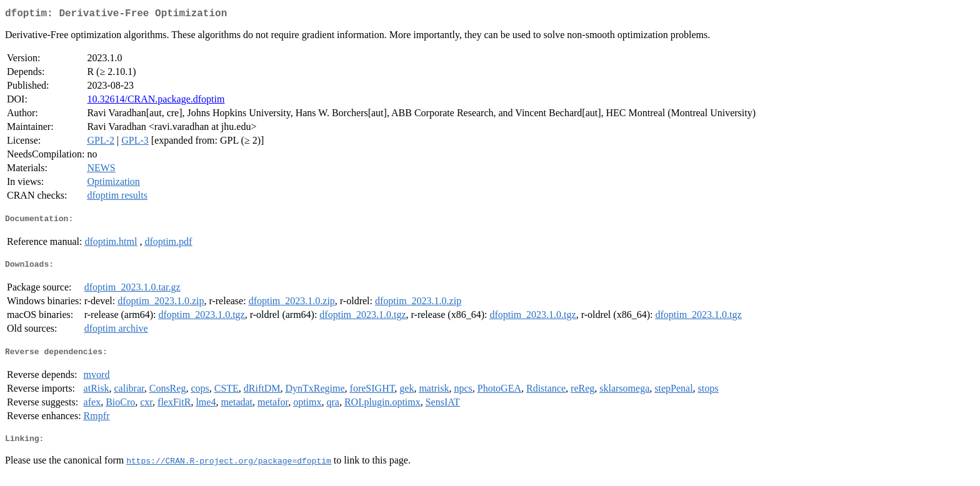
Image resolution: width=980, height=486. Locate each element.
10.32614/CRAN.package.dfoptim (156, 102)
